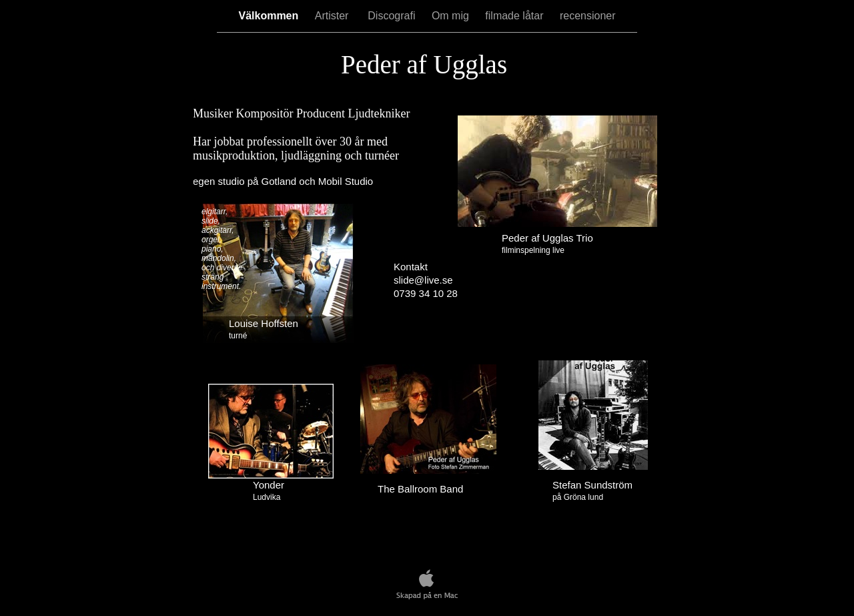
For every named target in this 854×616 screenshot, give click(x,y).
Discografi (393, 16)
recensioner (588, 16)
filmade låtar (516, 16)
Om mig (452, 16)
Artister (335, 16)
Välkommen (270, 16)
